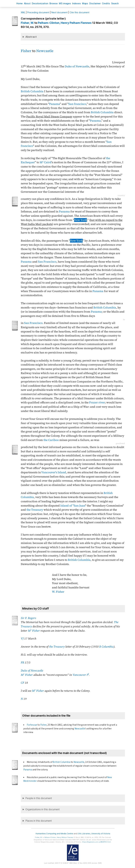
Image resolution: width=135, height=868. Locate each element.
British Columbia (32, 91)
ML (23, 12)
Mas (85, 3)
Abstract (31, 37)
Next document (59, 12)
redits (106, 3)
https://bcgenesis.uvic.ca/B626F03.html (96, 842)
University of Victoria (101, 834)
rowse (54, 3)
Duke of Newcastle (77, 66)
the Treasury (35, 510)
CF (22, 683)
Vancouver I (81, 675)
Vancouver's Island (54, 472)
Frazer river (97, 402)
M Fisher (34, 631)
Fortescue (32, 725)
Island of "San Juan (73, 506)
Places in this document (39, 821)
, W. (27, 23)
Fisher (26, 51)
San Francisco (47, 262)
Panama (55, 104)
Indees (76, 3)
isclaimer (95, 3)
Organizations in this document (43, 809)
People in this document (39, 798)
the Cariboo (51, 440)
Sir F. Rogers (28, 618)
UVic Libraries (84, 834)
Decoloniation (40, 3)
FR (22, 663)
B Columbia (106, 647)
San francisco (77, 104)
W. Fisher (58, 592)
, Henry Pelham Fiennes (65, 23)
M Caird (46, 162)
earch (115, 3)
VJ (22, 639)
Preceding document (38, 12)
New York (80, 220)
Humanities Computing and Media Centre (54, 834)
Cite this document (79, 12)
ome (20, 3)
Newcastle (45, 51)
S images (65, 3)
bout (27, 3)
